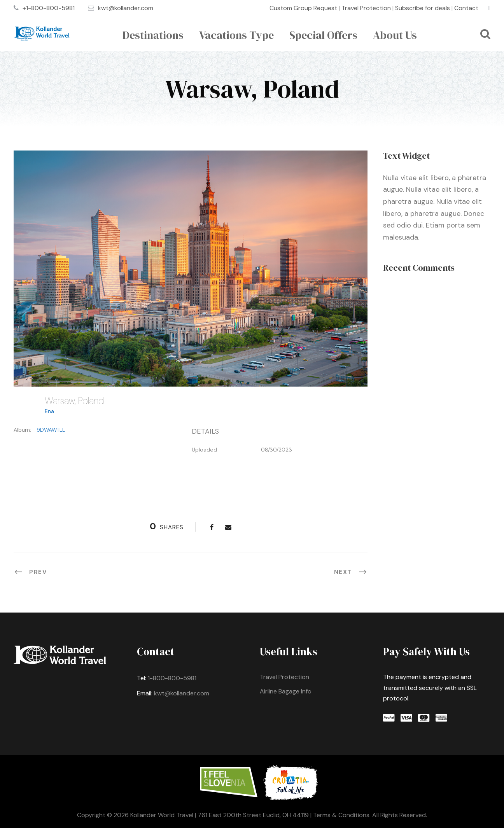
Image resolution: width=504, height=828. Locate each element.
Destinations (153, 35)
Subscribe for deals (423, 8)
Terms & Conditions (341, 815)
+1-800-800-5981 (49, 8)
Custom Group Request (303, 8)
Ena (49, 411)
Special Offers (323, 35)
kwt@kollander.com (126, 8)
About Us (395, 35)
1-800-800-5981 (172, 678)
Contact (466, 8)
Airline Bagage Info (286, 691)
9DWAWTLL (51, 430)
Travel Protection (366, 8)
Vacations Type (236, 35)
